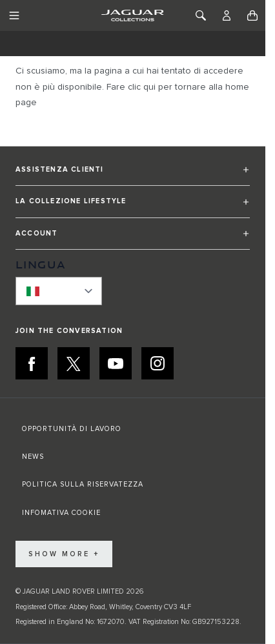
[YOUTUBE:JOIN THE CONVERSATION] (116, 363)
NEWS (33, 457)
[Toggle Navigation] (14, 15)
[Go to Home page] (133, 15)
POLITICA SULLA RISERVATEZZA (83, 484)
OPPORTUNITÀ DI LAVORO (72, 429)
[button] (133, 175)
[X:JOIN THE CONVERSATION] (74, 363)
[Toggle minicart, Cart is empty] (252, 15)
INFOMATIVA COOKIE (61, 513)
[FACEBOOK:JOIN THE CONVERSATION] (32, 363)
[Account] (227, 15)
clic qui (142, 87)
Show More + (64, 554)
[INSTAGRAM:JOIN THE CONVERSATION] (158, 363)
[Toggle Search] (201, 15)
